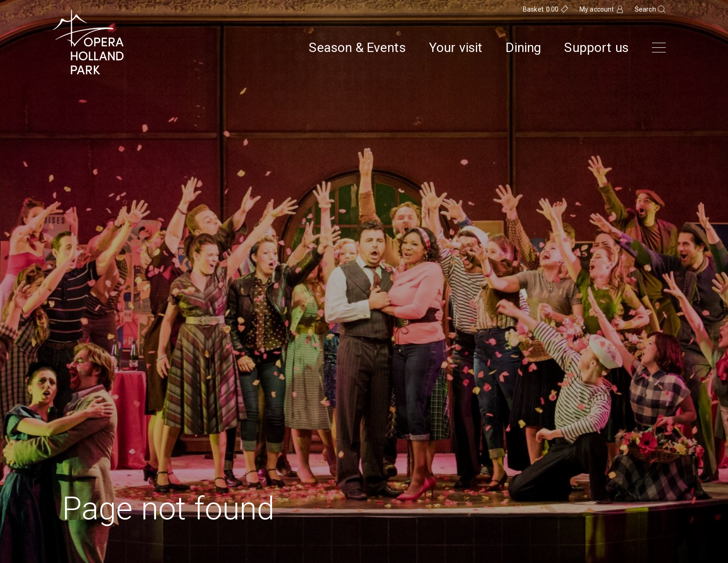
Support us (596, 48)
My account (597, 9)
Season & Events (357, 48)
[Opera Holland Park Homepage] (88, 42)
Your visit (456, 48)
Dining (523, 48)
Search (645, 9)
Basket (541, 9)
